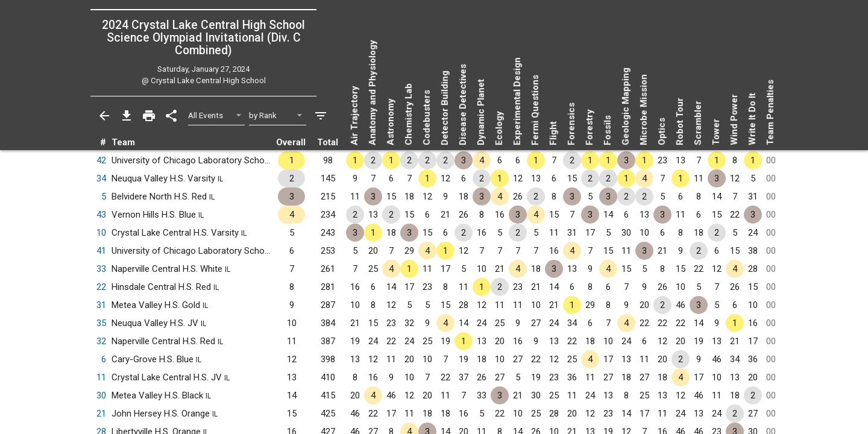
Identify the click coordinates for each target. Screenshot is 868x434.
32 (101, 341)
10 (101, 233)
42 (101, 160)
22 (101, 287)
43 (101, 215)
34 (101, 178)
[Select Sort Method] (278, 115)
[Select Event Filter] (217, 115)
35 (101, 323)
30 (101, 395)
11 (101, 377)
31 (101, 305)
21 (101, 414)
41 (101, 251)
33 (101, 269)
